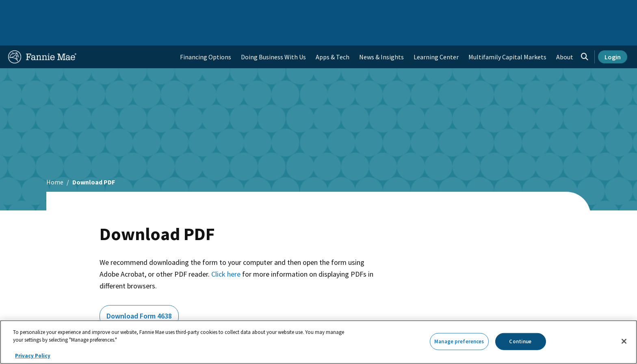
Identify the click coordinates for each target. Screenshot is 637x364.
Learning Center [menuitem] (436, 31)
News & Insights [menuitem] (381, 31)
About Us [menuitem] (439, 10)
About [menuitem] (565, 31)
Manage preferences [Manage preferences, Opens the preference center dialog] (459, 341)
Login (613, 31)
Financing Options (206, 31)
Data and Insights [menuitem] (486, 10)
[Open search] (585, 31)
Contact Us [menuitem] (607, 10)
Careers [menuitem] (571, 10)
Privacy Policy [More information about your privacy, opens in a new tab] (33, 356)
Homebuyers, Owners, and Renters (283, 10)
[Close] (624, 341)
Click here (226, 248)
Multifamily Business (142, 10)
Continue (520, 341)
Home (22, 10)
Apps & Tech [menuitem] (333, 31)
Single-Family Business (72, 10)
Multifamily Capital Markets (507, 31)
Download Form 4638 (139, 290)
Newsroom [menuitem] (536, 10)
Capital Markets (203, 10)
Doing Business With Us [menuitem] (273, 31)
